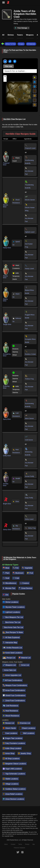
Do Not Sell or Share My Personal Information (15, 832)
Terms (20, 844)
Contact (13, 844)
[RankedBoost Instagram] (22, 852)
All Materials (31, 44)
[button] (5, 77)
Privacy (27, 844)
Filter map (8, 66)
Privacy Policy (30, 826)
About (6, 844)
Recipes (21, 44)
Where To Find (10, 44)
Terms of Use (6, 828)
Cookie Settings (15, 828)
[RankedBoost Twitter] (18, 852)
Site (34, 844)
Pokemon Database (19, 848)
